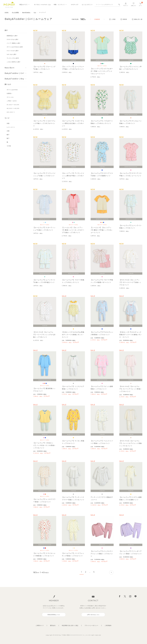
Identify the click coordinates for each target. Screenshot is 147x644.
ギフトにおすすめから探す (15, 47)
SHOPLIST (75, 5)
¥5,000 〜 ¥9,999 (13, 108)
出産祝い (9, 93)
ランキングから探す (13, 58)
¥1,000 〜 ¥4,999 (13, 105)
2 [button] (86, 572)
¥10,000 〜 (11, 112)
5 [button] (94, 572)
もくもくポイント (87, 5)
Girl (35, 12)
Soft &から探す (12, 54)
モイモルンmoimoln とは (42, 5)
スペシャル (10, 97)
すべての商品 (15, 12)
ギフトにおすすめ (12, 90)
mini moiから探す (13, 51)
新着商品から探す (12, 36)
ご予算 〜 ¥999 (12, 101)
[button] (111, 572)
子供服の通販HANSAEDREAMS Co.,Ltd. (75, 635)
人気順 (114, 19)
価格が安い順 (138, 19)
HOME (7, 12)
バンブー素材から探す (14, 43)
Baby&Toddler (26, 12)
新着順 (125, 19)
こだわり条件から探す (14, 62)
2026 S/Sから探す (13, 39)
